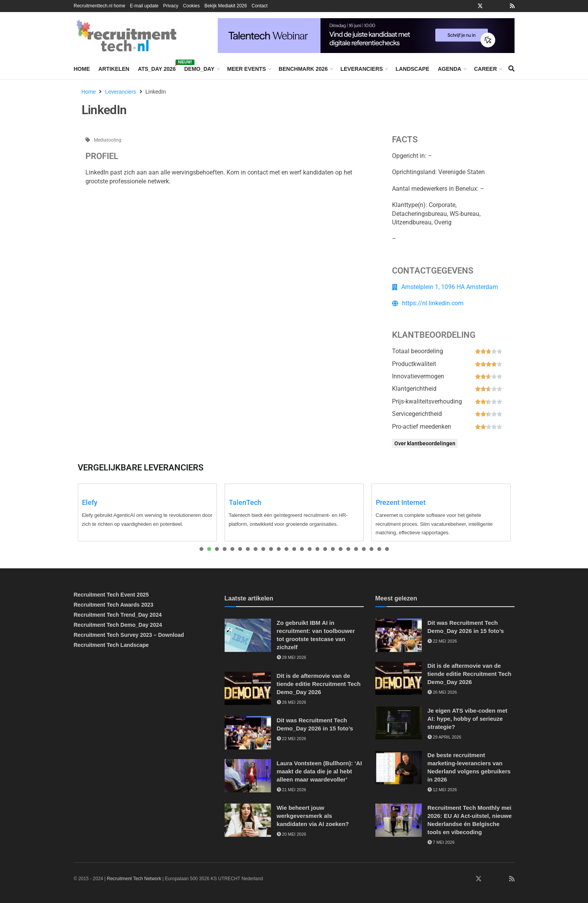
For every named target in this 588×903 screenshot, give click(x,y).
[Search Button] (511, 69)
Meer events (247, 69)
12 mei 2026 (442, 790)
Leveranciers (362, 69)
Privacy (171, 6)
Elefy (90, 502)
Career (485, 69)
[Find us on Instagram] (490, 879)
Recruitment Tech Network (134, 879)
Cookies (191, 6)
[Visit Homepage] (126, 36)
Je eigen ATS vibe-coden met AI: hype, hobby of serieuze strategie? (468, 719)
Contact (260, 6)
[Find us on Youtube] (501, 879)
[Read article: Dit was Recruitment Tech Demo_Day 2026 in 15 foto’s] (248, 733)
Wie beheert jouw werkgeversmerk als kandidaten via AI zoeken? (313, 816)
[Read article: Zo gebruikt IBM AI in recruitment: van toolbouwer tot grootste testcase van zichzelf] (248, 635)
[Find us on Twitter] (479, 879)
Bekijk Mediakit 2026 (226, 6)
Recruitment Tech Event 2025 (111, 595)
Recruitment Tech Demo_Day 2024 (118, 625)
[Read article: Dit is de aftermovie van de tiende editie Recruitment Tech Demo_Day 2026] (248, 688)
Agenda (449, 69)
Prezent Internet (401, 502)
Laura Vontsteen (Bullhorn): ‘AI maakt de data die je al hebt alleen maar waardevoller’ (320, 771)
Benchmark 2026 (303, 69)
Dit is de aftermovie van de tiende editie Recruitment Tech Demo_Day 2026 (319, 684)
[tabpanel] (147, 512)
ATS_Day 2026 (157, 68)
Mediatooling (108, 140)
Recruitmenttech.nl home (100, 6)
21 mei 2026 (291, 790)
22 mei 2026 (291, 739)
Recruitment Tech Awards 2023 (114, 605)
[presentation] (201, 549)
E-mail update (144, 6)
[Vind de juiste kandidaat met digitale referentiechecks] (366, 35)
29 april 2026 (445, 737)
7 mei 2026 (441, 842)
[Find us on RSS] (512, 879)
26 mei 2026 (291, 702)
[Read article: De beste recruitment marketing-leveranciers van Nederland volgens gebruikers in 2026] (399, 768)
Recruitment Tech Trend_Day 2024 (118, 615)
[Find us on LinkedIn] (456, 879)
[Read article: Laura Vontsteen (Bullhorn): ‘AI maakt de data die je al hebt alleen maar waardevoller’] (248, 776)
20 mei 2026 (291, 834)
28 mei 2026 (291, 657)
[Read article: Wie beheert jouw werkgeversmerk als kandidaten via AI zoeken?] (248, 820)
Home (82, 69)
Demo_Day (199, 69)
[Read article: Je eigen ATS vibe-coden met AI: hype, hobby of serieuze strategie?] (399, 723)
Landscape (412, 69)
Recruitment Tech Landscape (111, 645)
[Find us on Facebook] (467, 879)
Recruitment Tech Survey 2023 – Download (129, 635)
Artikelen (114, 69)
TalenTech (245, 502)
